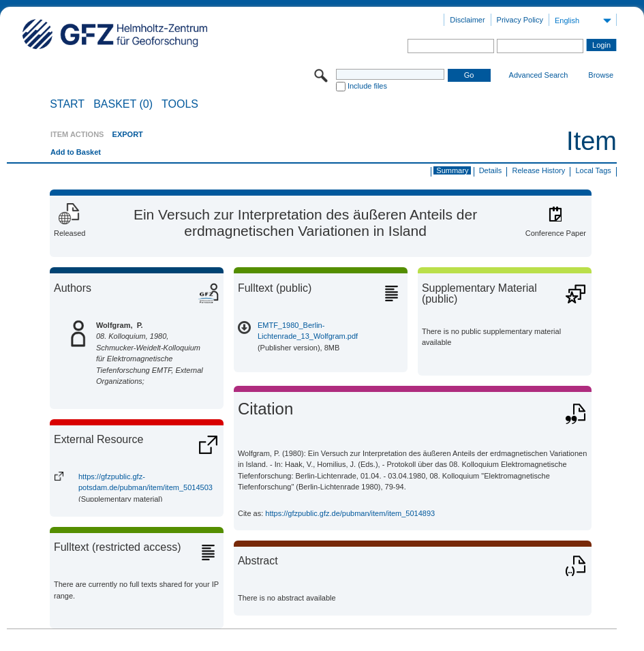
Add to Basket (76, 152)
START (67, 104)
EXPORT (128, 134)
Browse (601, 75)
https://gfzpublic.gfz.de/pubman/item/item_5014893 (350, 513)
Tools (180, 104)
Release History (539, 170)
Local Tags (593, 170)
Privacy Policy (520, 20)
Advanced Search (539, 75)
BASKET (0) (123, 104)
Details (491, 170)
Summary (452, 170)
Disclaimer (467, 20)
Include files (367, 86)
